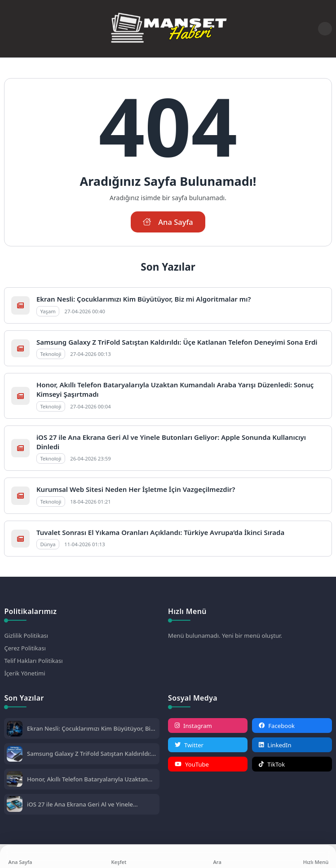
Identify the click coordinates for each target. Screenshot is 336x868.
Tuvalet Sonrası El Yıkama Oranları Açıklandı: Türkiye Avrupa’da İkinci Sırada (160, 532)
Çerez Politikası (25, 648)
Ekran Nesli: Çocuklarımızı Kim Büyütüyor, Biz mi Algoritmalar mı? (144, 299)
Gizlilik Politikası (26, 636)
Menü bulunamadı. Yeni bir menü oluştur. (225, 636)
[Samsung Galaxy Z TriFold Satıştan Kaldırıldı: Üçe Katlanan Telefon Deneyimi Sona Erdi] (15, 755)
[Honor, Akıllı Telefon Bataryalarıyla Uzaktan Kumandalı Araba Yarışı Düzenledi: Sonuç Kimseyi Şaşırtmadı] (15, 780)
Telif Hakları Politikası (33, 661)
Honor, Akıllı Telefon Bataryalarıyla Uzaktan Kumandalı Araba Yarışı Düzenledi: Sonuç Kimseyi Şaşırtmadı (87, 779)
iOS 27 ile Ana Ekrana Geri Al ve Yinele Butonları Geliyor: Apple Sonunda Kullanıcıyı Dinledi (89, 804)
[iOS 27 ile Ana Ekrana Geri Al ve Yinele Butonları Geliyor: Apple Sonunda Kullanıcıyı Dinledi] (15, 805)
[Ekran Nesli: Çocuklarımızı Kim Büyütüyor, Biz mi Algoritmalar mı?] (15, 730)
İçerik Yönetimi (24, 673)
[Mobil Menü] (11, 29)
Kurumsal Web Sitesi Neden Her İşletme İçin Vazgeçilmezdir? (136, 489)
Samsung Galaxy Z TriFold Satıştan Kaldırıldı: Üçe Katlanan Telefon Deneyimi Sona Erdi (177, 342)
